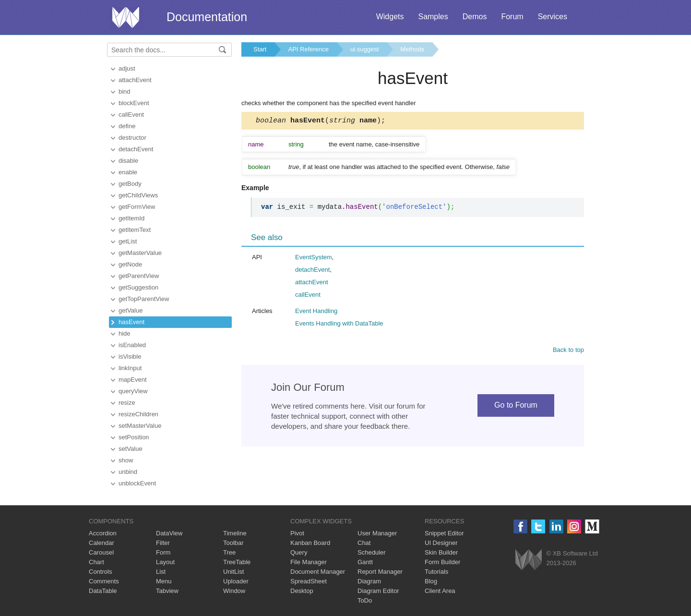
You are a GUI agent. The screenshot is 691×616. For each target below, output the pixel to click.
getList (128, 241)
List (161, 572)
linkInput (130, 368)
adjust (127, 68)
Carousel (101, 552)
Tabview (167, 591)
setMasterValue (140, 426)
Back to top (568, 351)
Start (260, 49)
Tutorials (436, 572)
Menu (164, 581)
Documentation (207, 17)
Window (234, 591)
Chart (96, 562)
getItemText (135, 230)
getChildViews (138, 195)
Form (163, 552)
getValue (131, 310)
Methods (412, 49)
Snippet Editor (444, 533)
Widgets (390, 17)
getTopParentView (144, 299)
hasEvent (131, 322)
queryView (133, 391)
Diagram (369, 581)
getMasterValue (140, 253)
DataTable (103, 591)
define (127, 126)
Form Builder (442, 562)
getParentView (139, 276)
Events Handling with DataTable (339, 325)
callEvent (131, 115)
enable (128, 172)
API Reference (308, 49)
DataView (169, 533)
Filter (163, 543)
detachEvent (136, 149)
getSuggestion (138, 287)
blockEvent (134, 103)
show (126, 460)
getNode (130, 264)
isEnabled (132, 345)
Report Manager (380, 572)
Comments (104, 581)
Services (553, 17)
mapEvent (133, 380)
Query (299, 552)
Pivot (297, 533)
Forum (512, 17)
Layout (165, 562)
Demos (475, 17)
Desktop (302, 591)
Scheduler (372, 552)
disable (128, 161)
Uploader (236, 581)
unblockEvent (137, 483)
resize (127, 403)
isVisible (130, 356)
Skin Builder (441, 552)
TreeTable (237, 562)
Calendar (101, 543)
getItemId (131, 218)
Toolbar (233, 543)
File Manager (309, 562)
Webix (529, 560)
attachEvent (135, 80)
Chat (364, 543)
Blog (431, 581)
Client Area (440, 591)
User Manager (377, 533)
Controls (100, 572)
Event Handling (316, 312)
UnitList (233, 572)
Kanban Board (310, 543)
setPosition (134, 437)
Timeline (235, 533)
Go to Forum (516, 406)
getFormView (137, 207)
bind (125, 91)
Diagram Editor (378, 591)
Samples (433, 17)
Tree (229, 552)
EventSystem (314, 259)
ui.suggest (364, 49)
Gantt (365, 562)
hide (125, 333)
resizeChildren (138, 414)
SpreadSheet (309, 581)
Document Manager (318, 572)
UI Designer (441, 543)
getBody (130, 184)
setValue (131, 449)
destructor (132, 138)
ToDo (365, 600)
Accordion (103, 533)
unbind (128, 472)
